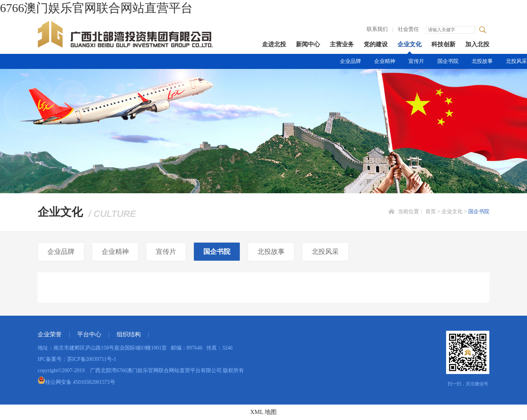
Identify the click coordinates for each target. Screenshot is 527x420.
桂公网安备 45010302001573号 (76, 382)
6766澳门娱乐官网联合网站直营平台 (96, 8)
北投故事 (482, 61)
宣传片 (416, 61)
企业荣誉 (50, 334)
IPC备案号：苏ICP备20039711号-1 (77, 359)
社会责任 (408, 29)
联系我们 (377, 29)
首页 (431, 212)
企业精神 (385, 61)
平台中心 (89, 334)
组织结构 (129, 334)
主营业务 (342, 44)
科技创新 (443, 44)
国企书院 (448, 61)
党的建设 (376, 44)
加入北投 (477, 44)
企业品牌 (350, 61)
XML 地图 (264, 412)
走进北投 (274, 44)
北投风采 (516, 61)
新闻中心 (308, 44)
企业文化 (410, 44)
